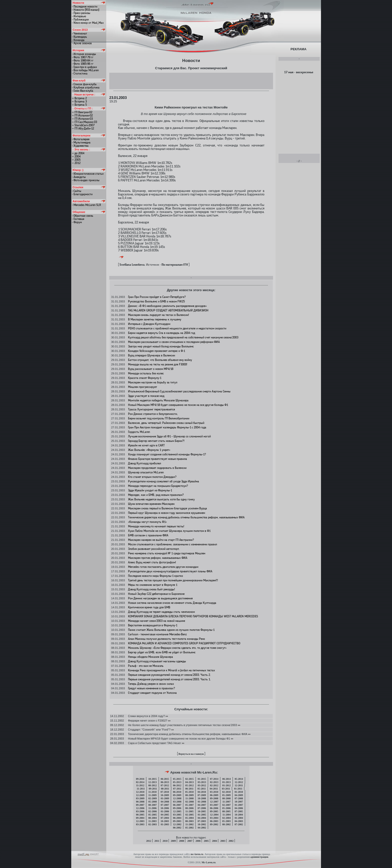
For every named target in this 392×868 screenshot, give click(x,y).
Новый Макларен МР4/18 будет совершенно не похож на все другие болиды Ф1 (178, 405)
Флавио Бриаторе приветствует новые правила (157, 459)
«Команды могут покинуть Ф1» (147, 522)
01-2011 (238, 789)
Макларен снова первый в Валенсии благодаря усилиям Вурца (167, 508)
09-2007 (140, 805)
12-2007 (214, 802)
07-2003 (202, 821)
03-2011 (226, 789)
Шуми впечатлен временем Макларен (151, 504)
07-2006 (202, 808)
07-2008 (239, 798)
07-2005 (239, 811)
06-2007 (177, 805)
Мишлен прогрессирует (142, 387)
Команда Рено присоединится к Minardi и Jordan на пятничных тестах (171, 670)
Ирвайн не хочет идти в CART (146, 445)
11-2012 (140, 785)
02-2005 (190, 815)
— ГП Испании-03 (82, 119)
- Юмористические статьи (88, 174)
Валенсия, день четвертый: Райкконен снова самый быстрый (166, 423)
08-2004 (152, 818)
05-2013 (177, 782)
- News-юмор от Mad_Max (88, 23)
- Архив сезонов (82, 43)
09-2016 (140, 779)
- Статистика (80, 73)
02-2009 (153, 798)
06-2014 (226, 779)
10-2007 (239, 802)
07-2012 (165, 785)
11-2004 (227, 815)
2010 (165, 841)
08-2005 (226, 811)
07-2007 (165, 805)
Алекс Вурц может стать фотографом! (152, 562)
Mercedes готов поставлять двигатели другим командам (163, 567)
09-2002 (214, 824)
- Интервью (79, 16)
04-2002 (202, 828)
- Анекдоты (79, 177)
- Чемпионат (79, 33)
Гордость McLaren (139, 432)
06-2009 (214, 795)
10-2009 (165, 795)
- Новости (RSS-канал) (86, 10)
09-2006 (177, 808)
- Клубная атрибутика (86, 87)
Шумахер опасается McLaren (146, 472)
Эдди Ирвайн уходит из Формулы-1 (150, 490)
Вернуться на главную (191, 754)
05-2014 (239, 779)
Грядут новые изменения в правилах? (151, 688)
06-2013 (165, 782)
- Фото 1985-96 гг (83, 64)
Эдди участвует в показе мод (146, 396)
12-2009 (140, 795)
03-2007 (214, 805)
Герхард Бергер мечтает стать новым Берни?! (156, 441)
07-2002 (239, 824)
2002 (231, 841)
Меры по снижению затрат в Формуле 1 (153, 585)
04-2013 (189, 782)
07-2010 (165, 792)
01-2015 (202, 779)
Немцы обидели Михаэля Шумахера (150, 657)
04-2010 (202, 792)
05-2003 (226, 821)
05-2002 (189, 828)
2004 (214, 841)
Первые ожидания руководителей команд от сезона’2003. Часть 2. (169, 675)
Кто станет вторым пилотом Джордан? (152, 477)
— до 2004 (78, 153)
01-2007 (239, 805)
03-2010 (214, 792)
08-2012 (152, 785)
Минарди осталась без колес (146, 373)
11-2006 (153, 808)
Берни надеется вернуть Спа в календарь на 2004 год (161, 333)
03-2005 (177, 815)
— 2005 (76, 160)
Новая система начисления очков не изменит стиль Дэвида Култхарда (172, 603)
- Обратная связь (83, 216)
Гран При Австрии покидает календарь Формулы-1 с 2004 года (167, 427)
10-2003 (165, 821)
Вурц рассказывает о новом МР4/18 (151, 369)
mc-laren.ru (197, 854)
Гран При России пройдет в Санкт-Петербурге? (157, 297)
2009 (173, 841)
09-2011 (153, 789)
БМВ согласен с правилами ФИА (148, 535)
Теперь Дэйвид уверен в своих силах (151, 684)
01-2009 (165, 798)
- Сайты (77, 191)
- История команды (84, 54)
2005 (206, 841)
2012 (149, 841)
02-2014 (140, 782)
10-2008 (202, 798)
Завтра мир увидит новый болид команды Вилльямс (161, 346)
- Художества (80, 146)
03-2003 (140, 824)
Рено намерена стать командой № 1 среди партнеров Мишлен (167, 553)
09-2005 (214, 811)
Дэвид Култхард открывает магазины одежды (157, 661)
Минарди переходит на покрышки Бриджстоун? (158, 486)
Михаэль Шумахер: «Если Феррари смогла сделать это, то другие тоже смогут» (177, 648)
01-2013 (226, 782)
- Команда (78, 40)
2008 (181, 841)
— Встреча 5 (79, 105)
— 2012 (76, 163)
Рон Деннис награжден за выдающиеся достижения (160, 598)
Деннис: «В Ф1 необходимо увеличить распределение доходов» (167, 306)
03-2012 (202, 785)
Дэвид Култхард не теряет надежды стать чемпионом (161, 612)
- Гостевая (78, 219)
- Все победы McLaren (85, 70)
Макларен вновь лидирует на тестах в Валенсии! (158, 315)
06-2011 (189, 789)
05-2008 (153, 802)
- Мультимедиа (81, 142)
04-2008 (165, 802)
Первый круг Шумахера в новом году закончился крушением (166, 513)
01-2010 (239, 792)
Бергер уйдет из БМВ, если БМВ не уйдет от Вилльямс (162, 652)
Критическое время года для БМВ (149, 607)
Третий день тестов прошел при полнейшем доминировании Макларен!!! (173, 580)
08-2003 (189, 821)
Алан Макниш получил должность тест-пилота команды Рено (166, 639)
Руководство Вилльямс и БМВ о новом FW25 (156, 301)
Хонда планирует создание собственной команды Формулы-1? (167, 454)
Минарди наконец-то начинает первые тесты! (156, 526)
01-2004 (239, 818)
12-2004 (214, 815)
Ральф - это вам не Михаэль (146, 666)
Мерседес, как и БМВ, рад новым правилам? (156, 495)
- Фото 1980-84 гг (83, 60)
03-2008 (177, 802)
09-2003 (177, 821)
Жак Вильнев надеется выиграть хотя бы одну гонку (161, 499)
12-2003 (140, 821)
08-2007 (152, 805)
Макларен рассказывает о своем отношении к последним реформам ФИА (174, 342)
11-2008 (190, 798)
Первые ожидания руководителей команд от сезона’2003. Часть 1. (169, 679)
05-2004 (189, 818)
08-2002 (226, 824)
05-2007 (189, 805)
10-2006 (165, 808)
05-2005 (153, 815)
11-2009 (153, 795)
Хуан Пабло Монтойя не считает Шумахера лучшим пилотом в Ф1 (169, 531)
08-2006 (189, 808)
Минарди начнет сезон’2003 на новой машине (156, 621)
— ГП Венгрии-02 (82, 112)
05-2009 (226, 795)
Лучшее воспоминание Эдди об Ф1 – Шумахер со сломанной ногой (169, 436)
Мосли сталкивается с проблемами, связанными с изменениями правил (172, 544)
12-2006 (140, 808)
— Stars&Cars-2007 (83, 125)
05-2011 (202, 789)
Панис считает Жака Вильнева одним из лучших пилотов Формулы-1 (171, 630)
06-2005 (140, 815)
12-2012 (239, 782)
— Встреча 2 (79, 98)
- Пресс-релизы (81, 13)
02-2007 (226, 805)
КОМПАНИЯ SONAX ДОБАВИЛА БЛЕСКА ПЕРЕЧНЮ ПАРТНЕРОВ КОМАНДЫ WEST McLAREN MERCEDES (193, 616)
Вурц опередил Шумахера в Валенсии (151, 355)
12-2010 (140, 792)
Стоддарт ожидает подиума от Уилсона (152, 693)
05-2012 (189, 785)
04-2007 (202, 805)
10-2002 (202, 824)
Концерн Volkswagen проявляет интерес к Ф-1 (156, 351)
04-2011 (214, 789)
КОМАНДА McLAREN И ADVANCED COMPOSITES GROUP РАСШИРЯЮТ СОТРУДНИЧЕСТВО (184, 643)
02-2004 (226, 818)
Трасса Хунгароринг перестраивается (151, 409)
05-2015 (177, 779)
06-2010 (177, 792)
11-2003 (153, 821)
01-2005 (202, 815)
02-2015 (189, 779)
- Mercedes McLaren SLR (86, 205)
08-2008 (226, 798)
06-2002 (177, 828)
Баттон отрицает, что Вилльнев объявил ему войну (160, 360)
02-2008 (190, 802)
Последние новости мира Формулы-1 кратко (155, 576)
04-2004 (202, 818)
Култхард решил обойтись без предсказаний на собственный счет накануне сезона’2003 (183, 337)
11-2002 (190, 824)
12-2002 (177, 824)
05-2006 (226, 808)
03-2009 (140, 798)
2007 (190, 841)
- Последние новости (85, 6)
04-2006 (239, 808)
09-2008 (214, 798)
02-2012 (214, 785)
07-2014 (214, 779)
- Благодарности (82, 194)
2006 (198, 841)
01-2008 (202, 802)
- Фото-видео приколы (86, 180)
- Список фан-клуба (84, 84)
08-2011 (165, 789)
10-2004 (239, 815)
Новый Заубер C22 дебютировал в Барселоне (156, 594)
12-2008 (177, 798)
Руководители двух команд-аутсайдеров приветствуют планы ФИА (170, 571)
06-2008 (140, 802)
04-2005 (165, 815)
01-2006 (165, 811)
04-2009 (239, 795)
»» (166, 716)
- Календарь (79, 37)
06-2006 (214, 808)
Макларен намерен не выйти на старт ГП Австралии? (161, 540)
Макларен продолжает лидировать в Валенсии (157, 468)
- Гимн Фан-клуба (83, 91)
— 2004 (76, 156)
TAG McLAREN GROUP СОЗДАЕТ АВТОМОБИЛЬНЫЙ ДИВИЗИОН (168, 310)
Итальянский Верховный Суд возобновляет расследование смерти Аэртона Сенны (179, 391)
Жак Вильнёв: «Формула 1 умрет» (149, 450)
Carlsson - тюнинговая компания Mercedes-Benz (157, 634)
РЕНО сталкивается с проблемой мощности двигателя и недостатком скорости (177, 328)
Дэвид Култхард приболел (144, 463)
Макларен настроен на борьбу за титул (153, 382)
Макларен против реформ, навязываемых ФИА (158, 558)
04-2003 (239, 821)
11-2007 (227, 802)
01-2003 (165, 824)
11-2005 (190, 811)
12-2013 (152, 782)
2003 (223, 841)
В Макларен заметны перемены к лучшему (155, 319)
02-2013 (214, 782)
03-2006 (140, 811)
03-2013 (202, 782)
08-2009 (189, 795)
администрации (259, 857)
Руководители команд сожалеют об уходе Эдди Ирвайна (163, 481)
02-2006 (153, 811)
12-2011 (239, 785)
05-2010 (189, 792)
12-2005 (177, 811)
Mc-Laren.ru (208, 862)
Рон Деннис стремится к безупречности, (153, 414)
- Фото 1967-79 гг (83, 57)
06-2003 (214, 821)
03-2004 (214, 818)
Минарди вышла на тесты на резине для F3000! (158, 364)
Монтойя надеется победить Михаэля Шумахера (158, 400)
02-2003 (153, 824)
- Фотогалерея (81, 139)
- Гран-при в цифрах (84, 67)
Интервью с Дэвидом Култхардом (149, 324)
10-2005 (202, 811)
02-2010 (226, 792)
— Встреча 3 (79, 101)
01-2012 (226, 785)
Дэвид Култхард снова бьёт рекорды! (151, 589)
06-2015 (165, 779)
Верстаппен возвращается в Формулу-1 (153, 625)
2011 (157, 841)
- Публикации (80, 19)
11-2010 (153, 792)
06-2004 (177, 818)
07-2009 (202, 795)
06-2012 (177, 785)
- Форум (77, 222)
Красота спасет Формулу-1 (145, 378)
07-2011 (177, 789)
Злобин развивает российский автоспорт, (154, 549)
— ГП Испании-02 (82, 115)
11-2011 (141, 789)
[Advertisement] (191, 81)
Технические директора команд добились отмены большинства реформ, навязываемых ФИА (186, 517)
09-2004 (140, 818)
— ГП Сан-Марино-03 (84, 122)
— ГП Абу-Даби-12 (83, 128)
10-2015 (152, 779)
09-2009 (177, 795)
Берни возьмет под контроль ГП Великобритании (159, 418)
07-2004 (165, 818)
